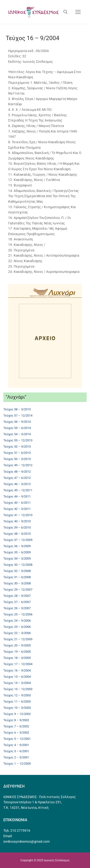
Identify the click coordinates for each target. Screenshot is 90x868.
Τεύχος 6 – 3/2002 (16, 733)
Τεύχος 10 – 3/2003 (17, 708)
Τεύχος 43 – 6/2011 (17, 503)
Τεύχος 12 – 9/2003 (17, 695)
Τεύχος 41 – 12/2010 (18, 515)
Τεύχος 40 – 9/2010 (17, 521)
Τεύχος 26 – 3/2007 (17, 608)
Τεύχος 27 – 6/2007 (17, 602)
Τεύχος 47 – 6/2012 (17, 478)
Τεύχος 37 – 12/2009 (18, 540)
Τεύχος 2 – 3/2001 (16, 757)
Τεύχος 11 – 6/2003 (17, 701)
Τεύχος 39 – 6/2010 (17, 527)
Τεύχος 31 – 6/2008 (17, 577)
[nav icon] (78, 12)
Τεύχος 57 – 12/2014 (18, 415)
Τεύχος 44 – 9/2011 (17, 496)
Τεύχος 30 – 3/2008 (17, 583)
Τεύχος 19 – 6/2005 (17, 652)
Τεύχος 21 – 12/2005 (18, 639)
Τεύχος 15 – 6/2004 (17, 677)
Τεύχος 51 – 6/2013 (17, 453)
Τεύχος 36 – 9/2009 (17, 546)
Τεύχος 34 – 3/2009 (17, 558)
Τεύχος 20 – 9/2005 (17, 645)
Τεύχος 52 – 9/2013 (17, 447)
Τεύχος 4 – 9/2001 (16, 745)
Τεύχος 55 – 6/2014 (17, 428)
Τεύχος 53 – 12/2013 (18, 440)
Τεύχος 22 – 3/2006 (17, 633)
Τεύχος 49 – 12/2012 (18, 465)
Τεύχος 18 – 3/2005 (17, 658)
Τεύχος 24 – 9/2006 (17, 621)
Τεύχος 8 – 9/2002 (16, 720)
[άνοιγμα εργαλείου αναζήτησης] (66, 12)
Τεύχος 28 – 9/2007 (17, 596)
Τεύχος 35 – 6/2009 (17, 552)
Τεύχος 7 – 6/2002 (16, 726)
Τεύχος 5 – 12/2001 (17, 739)
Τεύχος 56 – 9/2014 (17, 422)
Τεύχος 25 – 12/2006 (18, 614)
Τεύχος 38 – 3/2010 (17, 534)
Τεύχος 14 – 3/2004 (17, 683)
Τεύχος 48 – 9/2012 (17, 472)
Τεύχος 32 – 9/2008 (17, 571)
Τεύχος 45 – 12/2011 (18, 490)
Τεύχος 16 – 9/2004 (17, 670)
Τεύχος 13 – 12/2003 (18, 689)
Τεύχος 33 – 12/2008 (18, 565)
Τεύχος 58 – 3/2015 (17, 409)
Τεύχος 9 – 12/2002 (17, 714)
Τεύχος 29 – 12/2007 (18, 590)
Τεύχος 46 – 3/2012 (17, 484)
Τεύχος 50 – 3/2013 (17, 459)
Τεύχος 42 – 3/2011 (17, 509)
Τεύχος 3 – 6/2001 (16, 751)
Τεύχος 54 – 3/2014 (17, 434)
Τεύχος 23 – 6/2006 (17, 627)
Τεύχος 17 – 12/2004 (18, 664)
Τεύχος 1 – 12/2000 (17, 764)
